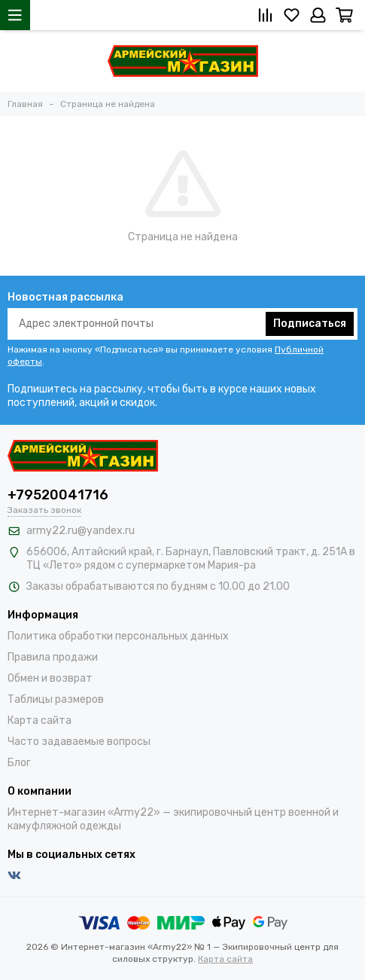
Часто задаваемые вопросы (79, 742)
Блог (19, 763)
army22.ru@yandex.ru (81, 531)
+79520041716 (58, 495)
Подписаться (310, 324)
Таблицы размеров (56, 699)
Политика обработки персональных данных (118, 636)
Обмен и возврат (50, 678)
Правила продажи (53, 657)
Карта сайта (40, 720)
